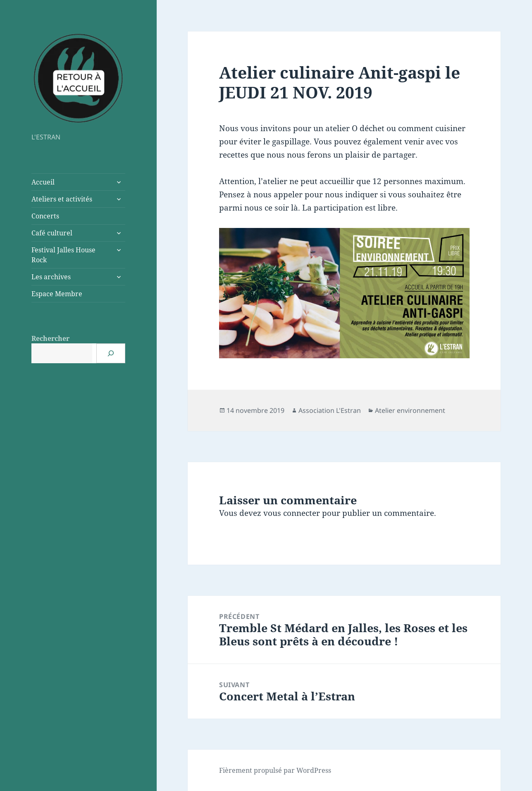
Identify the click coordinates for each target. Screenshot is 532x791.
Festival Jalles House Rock (63, 255)
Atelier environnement (410, 410)
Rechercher (50, 338)
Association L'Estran (330, 410)
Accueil (43, 182)
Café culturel (52, 233)
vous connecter (292, 513)
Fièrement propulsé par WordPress (275, 770)
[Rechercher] (111, 353)
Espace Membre (57, 294)
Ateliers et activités (62, 199)
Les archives (51, 277)
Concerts (45, 216)
